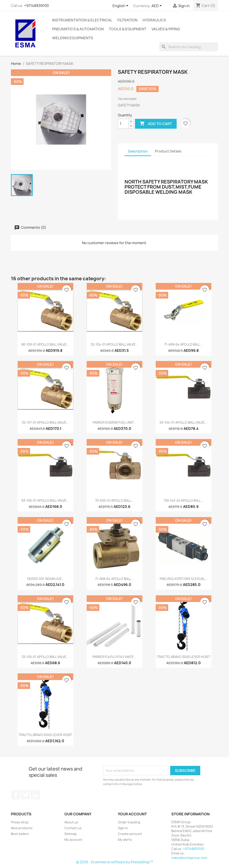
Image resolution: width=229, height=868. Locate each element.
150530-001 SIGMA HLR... (45, 579)
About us (71, 822)
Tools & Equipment (128, 29)
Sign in (123, 828)
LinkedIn (35, 795)
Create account (130, 834)
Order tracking (129, 822)
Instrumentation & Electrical (82, 20)
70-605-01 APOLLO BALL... (114, 500)
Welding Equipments (73, 38)
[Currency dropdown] (157, 6)
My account (73, 840)
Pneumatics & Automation (78, 29)
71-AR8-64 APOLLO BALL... (183, 344)
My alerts (125, 840)
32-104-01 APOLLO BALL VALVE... (114, 344)
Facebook (16, 795)
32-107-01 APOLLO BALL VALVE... (45, 422)
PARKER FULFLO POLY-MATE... (114, 657)
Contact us (73, 828)
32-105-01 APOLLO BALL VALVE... (45, 657)
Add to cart (156, 124)
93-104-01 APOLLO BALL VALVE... (183, 422)
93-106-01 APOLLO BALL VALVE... (45, 500)
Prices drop (20, 822)
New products (22, 828)
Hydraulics (154, 20)
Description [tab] (138, 151)
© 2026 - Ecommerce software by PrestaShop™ (115, 862)
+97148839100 (36, 6)
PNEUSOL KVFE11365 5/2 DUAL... (184, 579)
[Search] (189, 47)
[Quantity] (123, 124)
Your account (132, 814)
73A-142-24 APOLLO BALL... (183, 500)
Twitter (26, 795)
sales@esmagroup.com (189, 858)
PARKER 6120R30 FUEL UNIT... (114, 422)
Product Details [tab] (168, 151)
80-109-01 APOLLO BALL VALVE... (45, 344)
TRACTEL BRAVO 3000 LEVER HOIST (184, 657)
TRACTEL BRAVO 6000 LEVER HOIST (45, 735)
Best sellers (20, 834)
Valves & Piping (166, 29)
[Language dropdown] (121, 6)
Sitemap (71, 834)
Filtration (127, 20)
